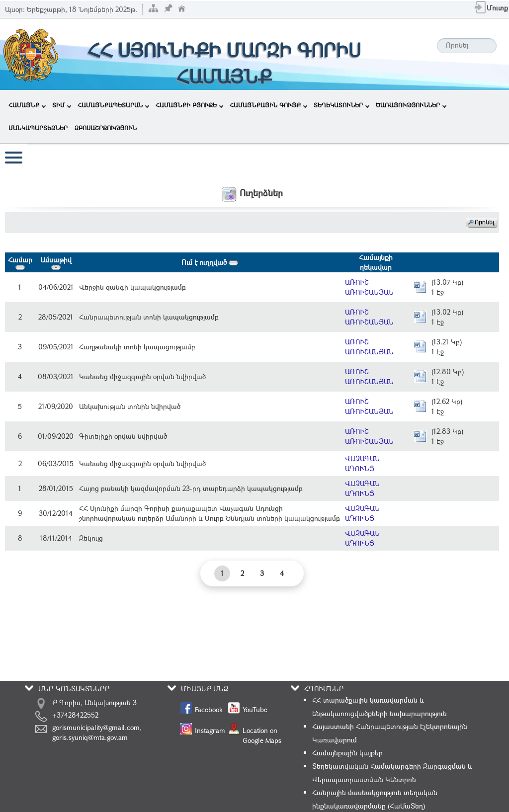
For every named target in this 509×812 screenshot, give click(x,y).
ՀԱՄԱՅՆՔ (27, 105)
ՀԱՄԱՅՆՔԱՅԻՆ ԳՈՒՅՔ (268, 105)
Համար (20, 262)
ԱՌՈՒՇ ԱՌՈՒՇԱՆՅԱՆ (369, 287)
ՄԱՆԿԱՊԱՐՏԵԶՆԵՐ (38, 128)
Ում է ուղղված (210, 262)
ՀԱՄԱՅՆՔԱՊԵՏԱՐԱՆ (113, 105)
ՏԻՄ (62, 105)
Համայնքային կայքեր (347, 753)
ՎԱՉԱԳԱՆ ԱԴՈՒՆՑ (362, 463)
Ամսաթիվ (56, 262)
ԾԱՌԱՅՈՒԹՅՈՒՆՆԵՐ (411, 105)
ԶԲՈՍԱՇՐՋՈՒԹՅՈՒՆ (106, 128)
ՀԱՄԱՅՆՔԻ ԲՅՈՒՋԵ (189, 105)
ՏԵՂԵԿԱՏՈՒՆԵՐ (341, 105)
